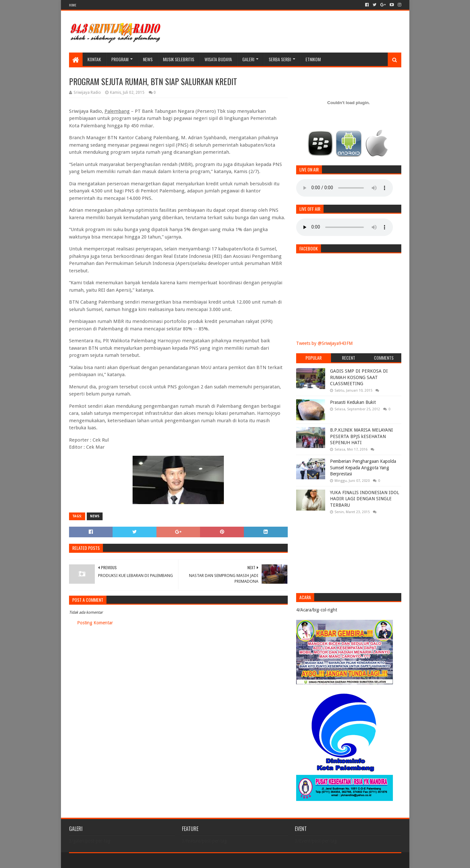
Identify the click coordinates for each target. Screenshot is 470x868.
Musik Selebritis (179, 59)
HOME (73, 5)
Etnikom (313, 59)
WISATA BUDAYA (218, 59)
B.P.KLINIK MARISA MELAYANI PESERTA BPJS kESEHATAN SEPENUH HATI (361, 436)
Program (120, 59)
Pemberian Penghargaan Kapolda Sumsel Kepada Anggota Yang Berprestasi (363, 468)
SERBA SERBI (280, 59)
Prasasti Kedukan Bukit (353, 402)
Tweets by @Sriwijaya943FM (324, 343)
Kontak (94, 59)
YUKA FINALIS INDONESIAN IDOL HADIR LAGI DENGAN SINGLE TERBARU (365, 499)
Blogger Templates (142, 860)
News (148, 59)
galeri (248, 59)
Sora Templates (105, 860)
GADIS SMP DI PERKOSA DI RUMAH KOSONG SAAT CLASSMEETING (359, 377)
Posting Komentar (95, 623)
